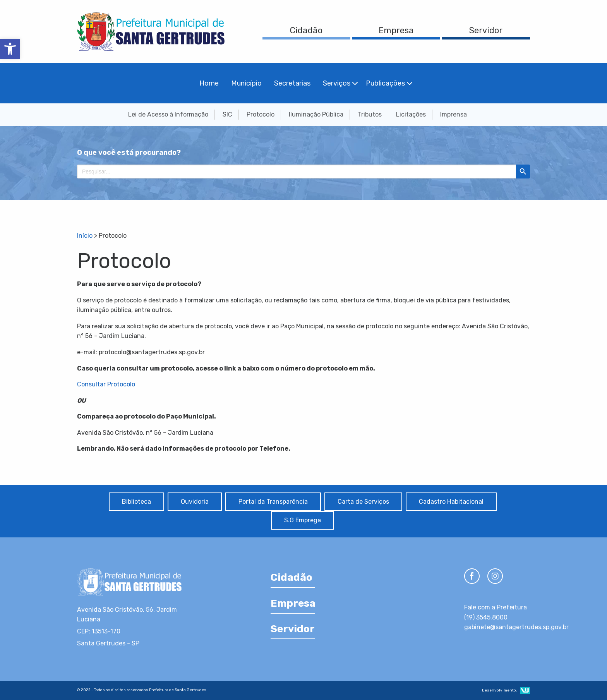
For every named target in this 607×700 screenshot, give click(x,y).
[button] (10, 49)
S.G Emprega (303, 520)
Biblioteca (136, 502)
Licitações (411, 114)
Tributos (370, 114)
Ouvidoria (195, 502)
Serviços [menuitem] (337, 83)
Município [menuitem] (246, 83)
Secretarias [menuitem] (292, 83)
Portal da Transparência (273, 502)
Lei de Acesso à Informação (168, 114)
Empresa (396, 30)
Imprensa (454, 114)
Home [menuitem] (209, 83)
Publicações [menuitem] (385, 83)
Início (85, 236)
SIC (227, 114)
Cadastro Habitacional (451, 502)
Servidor (486, 30)
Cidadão (306, 30)
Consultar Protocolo (106, 384)
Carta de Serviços (363, 502)
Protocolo (261, 114)
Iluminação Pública (316, 114)
